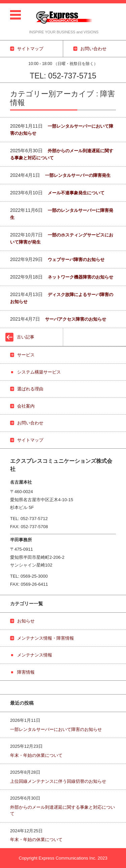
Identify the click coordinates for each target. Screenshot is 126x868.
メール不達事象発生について (76, 193)
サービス (26, 355)
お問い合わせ (30, 423)
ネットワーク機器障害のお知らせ (80, 277)
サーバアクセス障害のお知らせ (76, 319)
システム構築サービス (39, 372)
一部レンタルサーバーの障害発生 (78, 175)
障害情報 (26, 672)
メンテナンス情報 (35, 655)
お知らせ (26, 621)
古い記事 (26, 337)
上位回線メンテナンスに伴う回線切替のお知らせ (58, 781)
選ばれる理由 (30, 389)
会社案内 (26, 406)
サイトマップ (30, 440)
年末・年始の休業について (36, 755)
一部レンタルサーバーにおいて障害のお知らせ (56, 729)
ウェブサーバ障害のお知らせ (76, 260)
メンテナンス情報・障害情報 (46, 638)
